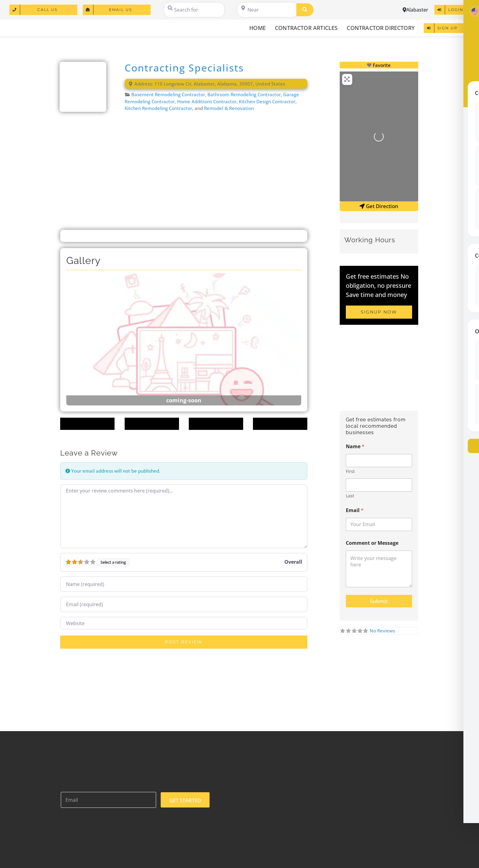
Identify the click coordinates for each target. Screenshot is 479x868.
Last (350, 496)
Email (355, 510)
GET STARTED (185, 800)
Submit (379, 601)
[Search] (305, 10)
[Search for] (194, 10)
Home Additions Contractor (207, 101)
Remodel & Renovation (229, 108)
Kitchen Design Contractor (267, 101)
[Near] (268, 10)
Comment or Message (372, 543)
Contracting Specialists (184, 68)
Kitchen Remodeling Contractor (158, 108)
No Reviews (382, 631)
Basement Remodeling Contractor (168, 94)
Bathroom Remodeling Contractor (244, 94)
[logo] (40, 25)
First (350, 471)
